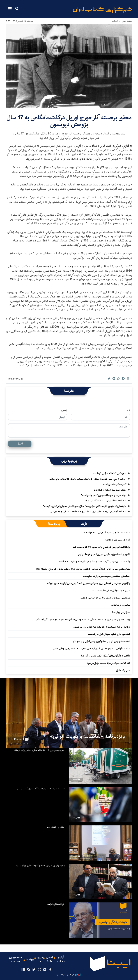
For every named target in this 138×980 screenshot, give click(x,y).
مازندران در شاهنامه (121, 605)
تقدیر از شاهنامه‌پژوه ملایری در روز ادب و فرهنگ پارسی (104, 554)
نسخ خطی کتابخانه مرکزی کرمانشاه (110, 473)
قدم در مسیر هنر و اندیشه (118, 540)
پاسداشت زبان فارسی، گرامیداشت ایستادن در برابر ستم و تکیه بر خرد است (95, 562)
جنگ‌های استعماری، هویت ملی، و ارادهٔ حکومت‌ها (106, 576)
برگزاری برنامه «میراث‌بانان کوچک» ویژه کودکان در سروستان (102, 627)
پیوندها (30, 960)
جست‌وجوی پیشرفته (15, 960)
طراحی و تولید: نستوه (69, 975)
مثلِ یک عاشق (123, 670)
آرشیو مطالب (61, 960)
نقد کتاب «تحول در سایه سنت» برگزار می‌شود (108, 663)
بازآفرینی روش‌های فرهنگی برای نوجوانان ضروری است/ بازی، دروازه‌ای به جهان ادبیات (89, 583)
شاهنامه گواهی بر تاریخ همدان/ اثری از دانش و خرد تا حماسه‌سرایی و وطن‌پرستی (88, 512)
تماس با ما (50, 960)
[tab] (84, 524)
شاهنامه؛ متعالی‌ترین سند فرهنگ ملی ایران (105, 501)
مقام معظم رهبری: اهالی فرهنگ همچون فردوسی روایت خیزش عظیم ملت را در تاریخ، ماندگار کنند (83, 569)
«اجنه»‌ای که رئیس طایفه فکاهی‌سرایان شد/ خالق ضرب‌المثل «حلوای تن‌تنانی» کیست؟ (85, 506)
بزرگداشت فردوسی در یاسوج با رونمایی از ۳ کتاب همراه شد (101, 547)
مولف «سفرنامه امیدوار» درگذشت (110, 490)
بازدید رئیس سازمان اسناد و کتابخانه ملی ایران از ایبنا (40, 865)
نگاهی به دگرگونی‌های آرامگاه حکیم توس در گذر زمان (105, 656)
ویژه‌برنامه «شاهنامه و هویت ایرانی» (87, 736)
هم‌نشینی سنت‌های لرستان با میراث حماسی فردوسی (105, 598)
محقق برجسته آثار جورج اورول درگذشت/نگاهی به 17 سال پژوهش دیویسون (69, 121)
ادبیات (115, 21)
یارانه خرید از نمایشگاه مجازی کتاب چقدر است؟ (104, 495)
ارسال (20, 444)
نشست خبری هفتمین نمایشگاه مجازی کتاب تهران (41, 789)
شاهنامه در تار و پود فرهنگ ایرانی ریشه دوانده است (105, 533)
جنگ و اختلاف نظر (56, 827)
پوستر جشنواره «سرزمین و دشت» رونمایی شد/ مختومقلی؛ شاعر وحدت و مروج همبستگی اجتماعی (83, 620)
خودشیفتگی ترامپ (56, 904)
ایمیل (64, 410)
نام (128, 410)
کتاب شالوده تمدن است (115, 484)
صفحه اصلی (127, 21)
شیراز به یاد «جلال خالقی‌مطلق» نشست (111, 591)
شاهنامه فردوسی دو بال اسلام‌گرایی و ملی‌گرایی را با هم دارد (101, 641)
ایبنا (102, 10)
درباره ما (40, 960)
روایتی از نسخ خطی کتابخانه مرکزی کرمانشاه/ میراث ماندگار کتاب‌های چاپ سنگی (88, 479)
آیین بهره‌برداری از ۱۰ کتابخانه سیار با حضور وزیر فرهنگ (39, 750)
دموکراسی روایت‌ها (121, 612)
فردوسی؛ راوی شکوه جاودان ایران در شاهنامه (109, 634)
